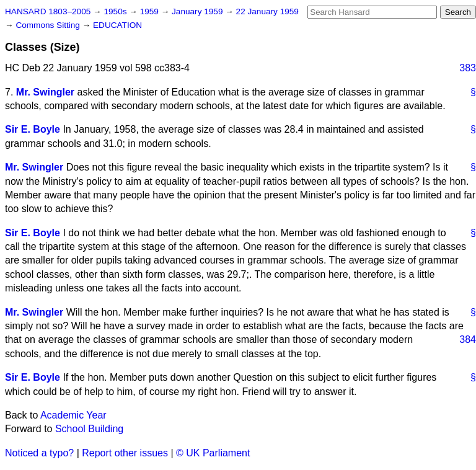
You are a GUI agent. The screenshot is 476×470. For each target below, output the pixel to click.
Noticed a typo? (39, 453)
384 (468, 339)
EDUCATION (117, 25)
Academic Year (73, 415)
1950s (116, 11)
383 (468, 68)
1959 (151, 11)
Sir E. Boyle (33, 129)
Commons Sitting (49, 25)
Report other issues (125, 453)
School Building (89, 429)
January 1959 (198, 11)
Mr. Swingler (45, 92)
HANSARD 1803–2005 (48, 11)
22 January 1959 (267, 11)
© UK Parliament (213, 453)
